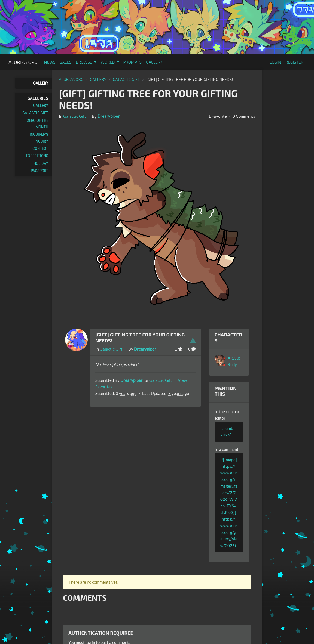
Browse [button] (84, 62)
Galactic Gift (35, 113)
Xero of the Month (38, 124)
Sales (66, 62)
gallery (98, 79)
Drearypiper (109, 116)
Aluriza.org (23, 62)
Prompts (133, 62)
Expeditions (37, 156)
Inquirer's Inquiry (39, 138)
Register (294, 62)
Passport (39, 171)
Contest (40, 148)
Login (275, 62)
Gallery (154, 62)
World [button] (108, 62)
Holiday (41, 163)
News (50, 62)
